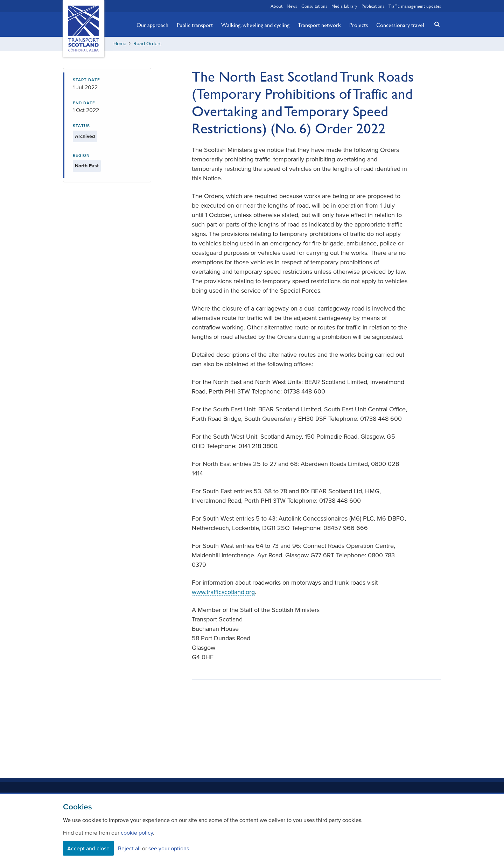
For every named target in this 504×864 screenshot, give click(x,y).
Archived (85, 136)
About (276, 6)
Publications (373, 6)
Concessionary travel (400, 25)
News (292, 6)
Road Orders (148, 44)
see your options (169, 848)
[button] (435, 24)
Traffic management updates (415, 6)
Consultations (314, 6)
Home (120, 44)
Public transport (195, 25)
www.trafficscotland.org (223, 592)
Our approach (152, 25)
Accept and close (88, 848)
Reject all (129, 848)
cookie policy (137, 832)
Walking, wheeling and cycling (255, 25)
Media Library (344, 6)
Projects (359, 25)
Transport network (319, 25)
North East (87, 166)
